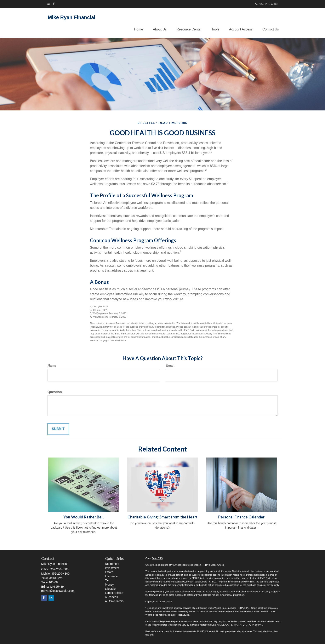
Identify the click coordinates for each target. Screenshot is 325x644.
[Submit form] (58, 429)
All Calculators (114, 601)
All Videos (112, 597)
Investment (112, 568)
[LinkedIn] (49, 4)
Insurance (111, 576)
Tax (107, 581)
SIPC (247, 608)
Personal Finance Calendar (241, 517)
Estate (109, 572)
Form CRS (157, 558)
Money (109, 585)
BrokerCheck (217, 565)
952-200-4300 (266, 4)
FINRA (240, 608)
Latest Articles (114, 593)
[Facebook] (54, 4)
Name (52, 366)
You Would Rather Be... (84, 517)
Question (55, 392)
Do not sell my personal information (226, 595)
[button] (158, 23)
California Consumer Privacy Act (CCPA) (250, 592)
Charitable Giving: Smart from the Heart (162, 517)
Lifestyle (110, 589)
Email (170, 366)
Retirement (112, 564)
